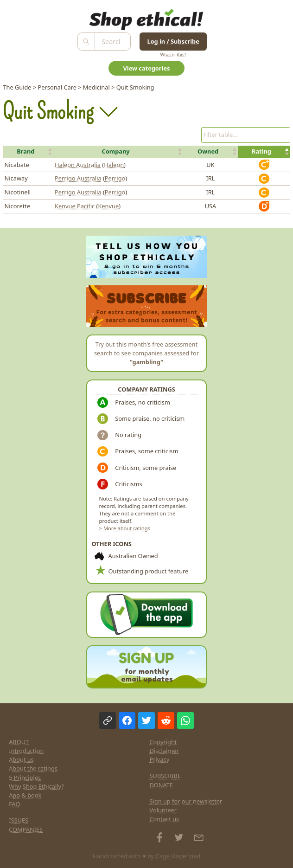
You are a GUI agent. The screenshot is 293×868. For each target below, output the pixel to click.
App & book (25, 795)
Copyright (163, 742)
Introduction (26, 751)
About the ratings (33, 768)
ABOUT (19, 742)
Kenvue (108, 206)
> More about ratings (125, 528)
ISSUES (19, 820)
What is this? (173, 55)
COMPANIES (26, 829)
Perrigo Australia (78, 178)
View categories (147, 68)
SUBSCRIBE (166, 776)
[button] (28, 152)
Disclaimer (164, 751)
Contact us (165, 819)
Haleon (114, 165)
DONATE (162, 785)
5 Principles (25, 778)
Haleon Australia (78, 165)
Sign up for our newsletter (186, 801)
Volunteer (163, 810)
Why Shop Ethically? (36, 786)
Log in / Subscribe (173, 41)
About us (21, 759)
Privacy (160, 759)
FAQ (14, 804)
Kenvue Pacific (75, 206)
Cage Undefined (178, 856)
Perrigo (115, 178)
